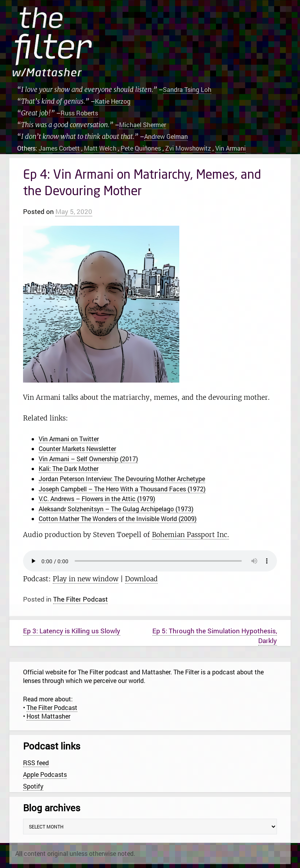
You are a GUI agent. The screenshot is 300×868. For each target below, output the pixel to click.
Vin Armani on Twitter (69, 439)
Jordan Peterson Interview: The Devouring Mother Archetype (122, 479)
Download (141, 579)
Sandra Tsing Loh (187, 89)
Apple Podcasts (45, 774)
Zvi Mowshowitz (188, 148)
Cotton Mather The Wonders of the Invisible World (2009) (118, 518)
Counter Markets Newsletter (77, 448)
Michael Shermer (143, 125)
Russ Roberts (79, 113)
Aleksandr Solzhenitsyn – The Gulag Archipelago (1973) (116, 509)
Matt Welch (100, 148)
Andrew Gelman (166, 136)
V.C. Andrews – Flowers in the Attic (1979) (97, 499)
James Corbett (59, 148)
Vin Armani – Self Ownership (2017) (88, 459)
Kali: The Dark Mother (69, 468)
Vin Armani (230, 148)
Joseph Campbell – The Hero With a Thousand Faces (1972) (122, 489)
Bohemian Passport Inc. (190, 535)
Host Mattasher (48, 716)
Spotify (33, 786)
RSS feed (36, 763)
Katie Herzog (113, 101)
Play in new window (86, 579)
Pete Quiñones (141, 148)
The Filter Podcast (80, 599)
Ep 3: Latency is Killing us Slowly (72, 631)
